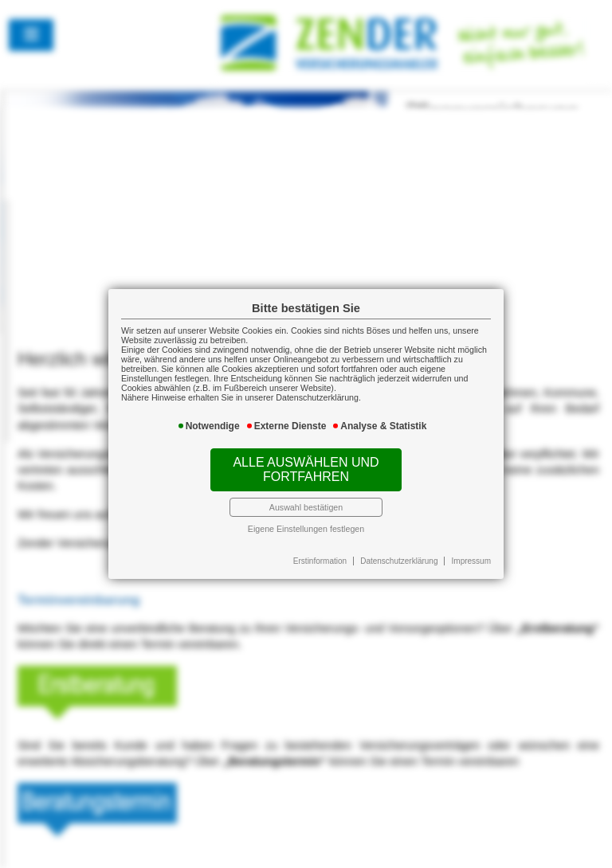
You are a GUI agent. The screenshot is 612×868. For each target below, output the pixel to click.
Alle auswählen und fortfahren (306, 469)
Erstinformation (320, 561)
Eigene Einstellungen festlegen (306, 529)
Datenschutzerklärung (399, 561)
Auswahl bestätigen (306, 507)
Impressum (471, 561)
